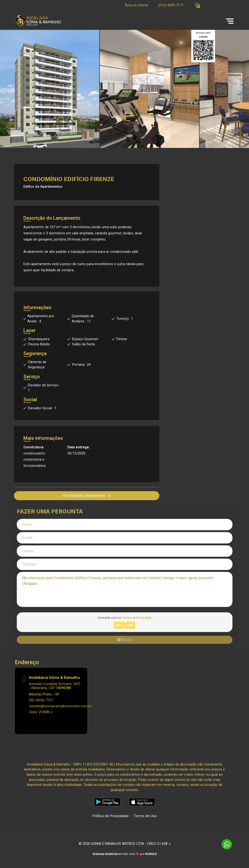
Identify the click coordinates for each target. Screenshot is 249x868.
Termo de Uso (145, 816)
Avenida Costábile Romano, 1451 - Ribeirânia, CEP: (55, 686)
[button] (197, 6)
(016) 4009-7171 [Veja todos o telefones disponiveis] (171, 5)
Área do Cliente (137, 5)
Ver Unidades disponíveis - (87, 496)
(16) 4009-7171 (41, 700)
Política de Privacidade (111, 816)
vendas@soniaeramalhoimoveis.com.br (60, 706)
